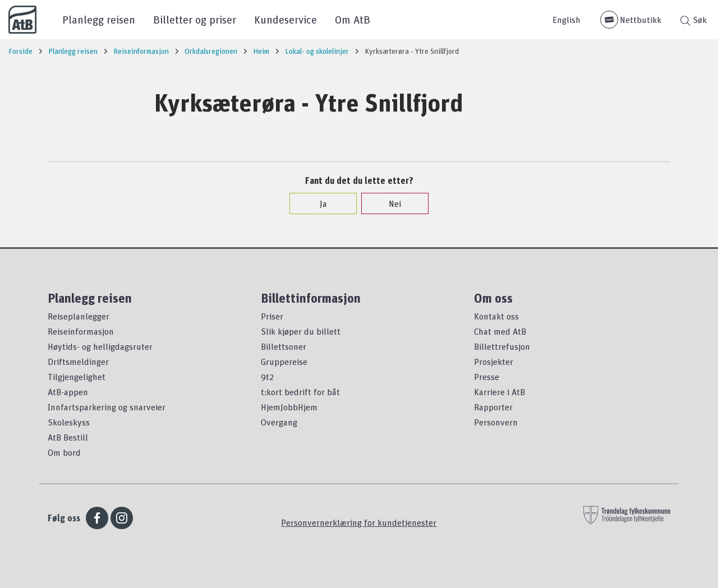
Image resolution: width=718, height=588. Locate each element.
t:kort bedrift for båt (300, 392)
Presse (487, 377)
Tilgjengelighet (77, 377)
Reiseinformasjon (81, 331)
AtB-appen (68, 392)
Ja (318, 203)
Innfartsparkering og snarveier (107, 407)
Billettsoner (284, 346)
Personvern (496, 422)
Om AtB (353, 19)
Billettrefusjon (502, 346)
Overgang (279, 422)
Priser (272, 316)
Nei (389, 203)
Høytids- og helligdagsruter (100, 346)
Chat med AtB (500, 331)
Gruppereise (284, 362)
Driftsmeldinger (78, 362)
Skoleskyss (69, 422)
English (567, 20)
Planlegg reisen (99, 19)
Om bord (64, 452)
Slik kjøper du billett (301, 331)
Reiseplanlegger (79, 316)
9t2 (267, 377)
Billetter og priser (195, 19)
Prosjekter (494, 362)
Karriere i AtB (500, 392)
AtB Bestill (68, 437)
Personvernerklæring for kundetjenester (359, 522)
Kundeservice (286, 19)
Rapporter (493, 407)
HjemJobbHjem (289, 407)
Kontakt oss (496, 316)
